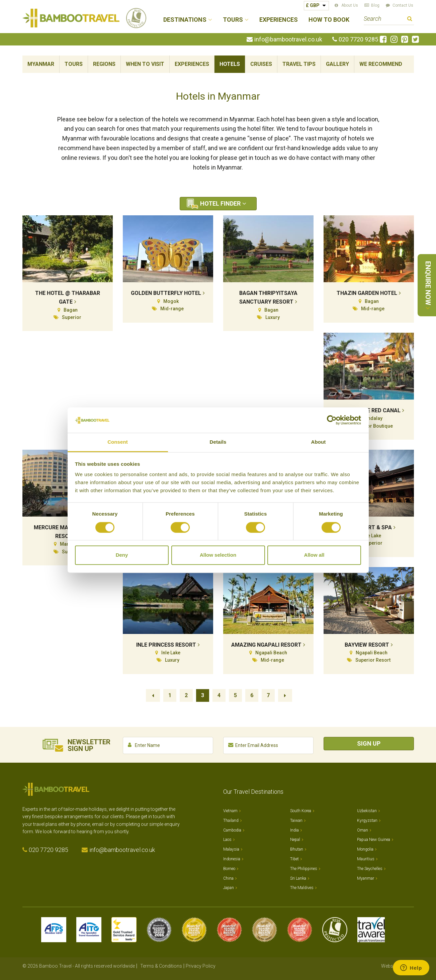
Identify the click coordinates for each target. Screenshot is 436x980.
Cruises (261, 64)
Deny (122, 555)
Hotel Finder (220, 203)
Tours (74, 64)
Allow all (314, 555)
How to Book (329, 20)
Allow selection (218, 555)
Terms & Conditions (161, 966)
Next (285, 695)
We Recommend (381, 64)
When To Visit (145, 64)
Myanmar (41, 64)
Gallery (337, 64)
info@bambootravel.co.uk (288, 39)
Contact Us (403, 5)
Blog (375, 5)
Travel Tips (299, 64)
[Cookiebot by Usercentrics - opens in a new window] (332, 420)
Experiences (279, 20)
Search (410, 20)
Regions (104, 64)
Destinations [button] (185, 20)
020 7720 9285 (358, 39)
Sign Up (369, 743)
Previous (153, 695)
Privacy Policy (201, 966)
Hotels (230, 64)
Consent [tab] (118, 442)
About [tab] (319, 442)
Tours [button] (233, 20)
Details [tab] (218, 442)
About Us (350, 5)
